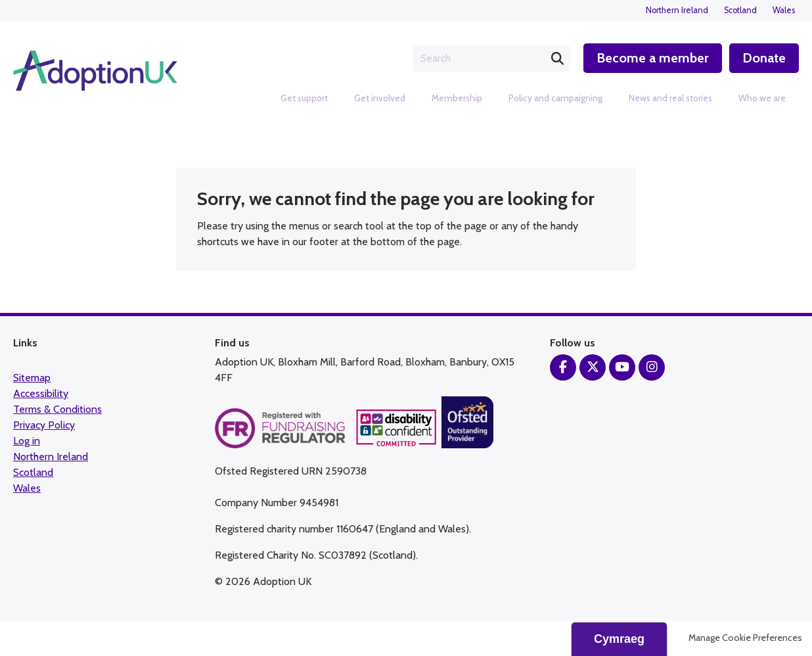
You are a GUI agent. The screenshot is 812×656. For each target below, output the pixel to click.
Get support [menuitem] (304, 98)
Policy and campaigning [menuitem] (555, 98)
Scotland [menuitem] (740, 10)
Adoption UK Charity (95, 71)
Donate (764, 58)
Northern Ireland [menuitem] (677, 10)
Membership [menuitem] (457, 98)
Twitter (593, 369)
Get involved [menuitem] (380, 98)
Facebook (563, 369)
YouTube (622, 369)
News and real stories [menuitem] (670, 98)
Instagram (652, 369)
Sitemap (32, 379)
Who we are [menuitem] (762, 98)
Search (556, 59)
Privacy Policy (44, 426)
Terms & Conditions (57, 410)
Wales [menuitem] (784, 10)
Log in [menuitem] (27, 442)
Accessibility (41, 395)
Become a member (651, 58)
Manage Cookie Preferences (745, 639)
